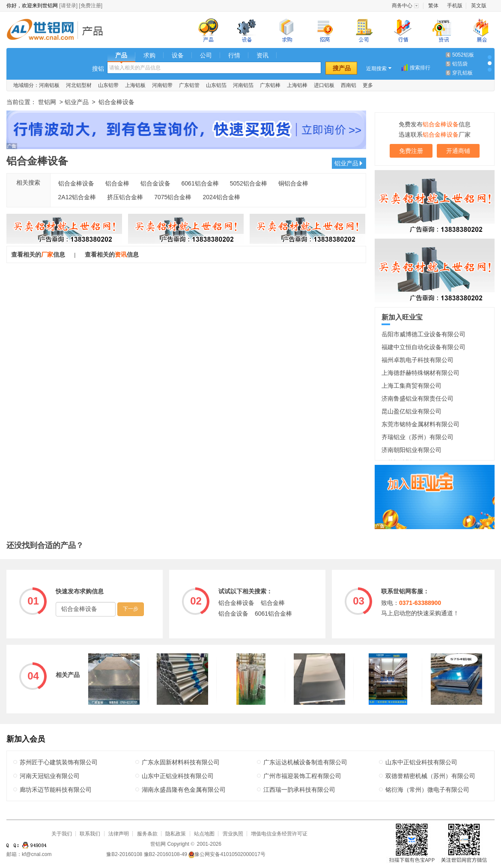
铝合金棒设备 (76, 183)
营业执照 (233, 834)
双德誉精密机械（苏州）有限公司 (430, 776)
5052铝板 (463, 55)
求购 (149, 55)
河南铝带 (162, 85)
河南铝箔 (243, 85)
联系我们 (90, 834)
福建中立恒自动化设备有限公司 (423, 347)
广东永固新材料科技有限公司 (181, 762)
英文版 (479, 6)
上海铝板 (135, 85)
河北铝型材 (79, 85)
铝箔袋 (460, 64)
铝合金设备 (155, 183)
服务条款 (147, 834)
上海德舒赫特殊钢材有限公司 (420, 373)
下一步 (131, 609)
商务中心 (402, 6)
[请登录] (68, 6)
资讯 (262, 55)
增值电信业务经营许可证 (279, 834)
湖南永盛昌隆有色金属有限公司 (184, 790)
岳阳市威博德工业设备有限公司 (423, 334)
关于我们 (62, 834)
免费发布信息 (435, 124)
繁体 (433, 6)
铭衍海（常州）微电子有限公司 (427, 790)
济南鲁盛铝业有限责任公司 (417, 398)
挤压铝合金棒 (125, 197)
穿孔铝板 (462, 73)
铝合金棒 (117, 183)
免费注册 (411, 151)
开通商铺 (458, 151)
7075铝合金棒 (173, 197)
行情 (234, 55)
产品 (121, 55)
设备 (178, 55)
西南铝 (349, 85)
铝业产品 (95, 31)
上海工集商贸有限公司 (412, 386)
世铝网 (43, 31)
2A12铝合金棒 (77, 197)
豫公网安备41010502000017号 (227, 854)
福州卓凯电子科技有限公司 (417, 360)
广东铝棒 (270, 85)
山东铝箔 (216, 85)
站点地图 (204, 834)
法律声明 (119, 834)
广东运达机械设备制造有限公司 (305, 762)
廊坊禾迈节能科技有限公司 (56, 790)
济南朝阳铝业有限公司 (412, 450)
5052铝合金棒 (249, 183)
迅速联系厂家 (435, 135)
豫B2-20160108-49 (166, 854)
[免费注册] (91, 6)
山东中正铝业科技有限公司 (421, 762)
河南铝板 (49, 85)
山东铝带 (108, 85)
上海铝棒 (297, 85)
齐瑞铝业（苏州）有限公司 (417, 437)
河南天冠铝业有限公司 (50, 776)
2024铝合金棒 (221, 197)
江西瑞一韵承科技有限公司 (299, 790)
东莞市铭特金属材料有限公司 (420, 424)
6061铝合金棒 (200, 183)
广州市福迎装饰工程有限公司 (302, 776)
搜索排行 (420, 68)
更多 (368, 85)
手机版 (455, 6)
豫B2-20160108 (124, 854)
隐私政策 (176, 834)
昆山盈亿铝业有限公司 (412, 411)
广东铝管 (189, 85)
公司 (206, 55)
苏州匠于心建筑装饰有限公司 (59, 762)
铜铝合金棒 (293, 183)
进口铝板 (324, 85)
